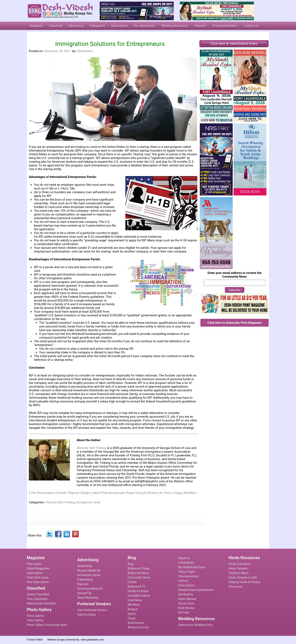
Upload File (84, 593)
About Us (184, 558)
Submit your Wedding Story (195, 625)
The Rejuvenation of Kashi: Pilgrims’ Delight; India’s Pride (69, 493)
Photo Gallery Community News (47, 625)
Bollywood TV (136, 587)
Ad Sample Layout (89, 575)
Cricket (132, 582)
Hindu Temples (238, 568)
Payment (83, 584)
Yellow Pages (187, 572)
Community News (139, 577)
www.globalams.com (92, 640)
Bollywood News (138, 573)
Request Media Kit (89, 570)
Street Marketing (88, 598)
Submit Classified (38, 594)
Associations (186, 585)
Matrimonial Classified (41, 603)
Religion (133, 609)
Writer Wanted (187, 599)
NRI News (134, 605)
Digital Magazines (38, 568)
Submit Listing (86, 615)
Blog (131, 564)
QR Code (184, 612)
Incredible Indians (139, 596)
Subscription (35, 573)
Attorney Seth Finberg (91, 448)
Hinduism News (239, 573)
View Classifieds (37, 599)
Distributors (186, 594)
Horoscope (236, 587)
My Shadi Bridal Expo (191, 567)
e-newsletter (186, 563)
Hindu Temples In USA (243, 577)
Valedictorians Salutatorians (196, 590)
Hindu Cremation (239, 564)
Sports (132, 614)
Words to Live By (138, 627)
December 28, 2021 (57, 51)
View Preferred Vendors (92, 610)
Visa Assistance (188, 576)
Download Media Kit (90, 589)
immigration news (88, 502)
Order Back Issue (38, 577)
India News (135, 600)
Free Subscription (38, 582)
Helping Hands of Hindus (245, 582)
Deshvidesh (85, 51)
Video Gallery (35, 620)
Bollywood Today (138, 568)
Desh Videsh (36, 640)
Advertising (84, 566)
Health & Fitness (138, 591)
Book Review (136, 623)
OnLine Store (186, 603)
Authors (183, 581)
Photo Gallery (35, 616)
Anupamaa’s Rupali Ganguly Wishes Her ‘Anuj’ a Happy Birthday (152, 493)
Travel (131, 618)
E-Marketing (85, 580)
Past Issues (34, 564)
